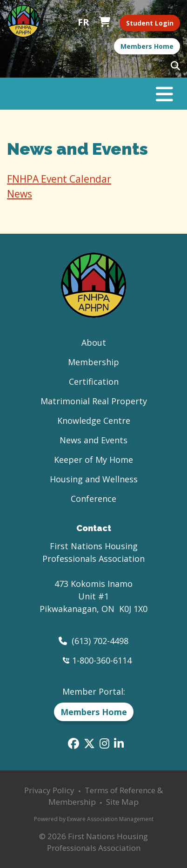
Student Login (150, 23)
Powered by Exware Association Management (94, 819)
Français (83, 22)
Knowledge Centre (94, 421)
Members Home (147, 46)
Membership (93, 362)
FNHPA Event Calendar (59, 179)
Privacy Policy (49, 790)
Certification (94, 381)
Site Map (122, 802)
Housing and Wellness (94, 479)
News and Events (93, 440)
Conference (93, 499)
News (20, 194)
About (94, 342)
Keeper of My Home (93, 460)
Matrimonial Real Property (94, 401)
